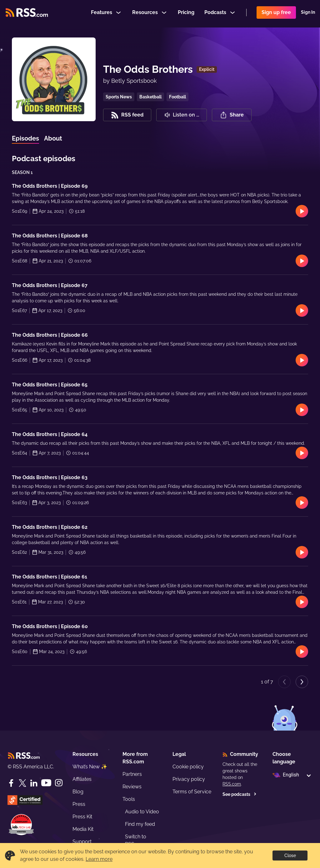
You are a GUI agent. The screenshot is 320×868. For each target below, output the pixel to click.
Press (79, 804)
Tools (129, 799)
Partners (132, 774)
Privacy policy (189, 779)
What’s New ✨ (90, 767)
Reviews (132, 787)
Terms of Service (192, 792)
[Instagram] (59, 783)
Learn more (99, 859)
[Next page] (302, 682)
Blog (78, 792)
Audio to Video (142, 812)
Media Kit (83, 829)
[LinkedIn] (34, 783)
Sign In (308, 14)
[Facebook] (11, 783)
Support (82, 842)
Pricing (186, 14)
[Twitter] (22, 783)
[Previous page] (284, 682)
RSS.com (232, 784)
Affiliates (82, 779)
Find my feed (140, 824)
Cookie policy (188, 767)
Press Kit (82, 817)
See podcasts (240, 794)
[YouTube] (46, 783)
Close (290, 856)
